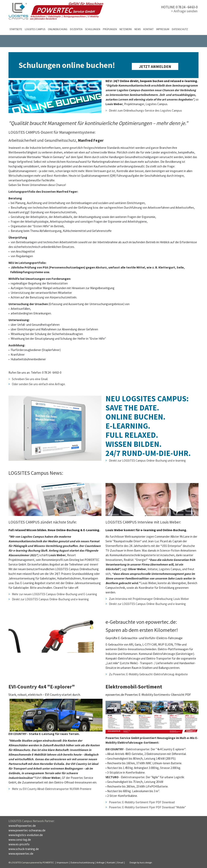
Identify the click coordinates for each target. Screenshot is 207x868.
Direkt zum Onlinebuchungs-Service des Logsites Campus (145, 110)
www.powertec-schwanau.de (27, 830)
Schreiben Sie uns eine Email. (30, 379)
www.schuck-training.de (24, 849)
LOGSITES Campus (35, 29)
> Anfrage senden (184, 11)
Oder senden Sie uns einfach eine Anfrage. (39, 384)
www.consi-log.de (20, 840)
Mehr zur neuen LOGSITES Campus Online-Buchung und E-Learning (54, 594)
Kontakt (148, 29)
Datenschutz (180, 29)
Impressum (163, 29)
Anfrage (100, 862)
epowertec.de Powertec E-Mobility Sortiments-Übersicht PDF (148, 695)
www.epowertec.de (21, 854)
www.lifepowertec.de (22, 826)
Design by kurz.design (141, 862)
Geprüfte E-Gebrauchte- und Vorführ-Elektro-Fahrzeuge (144, 638)
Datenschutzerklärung (82, 862)
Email (120, 862)
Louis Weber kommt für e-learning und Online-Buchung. (146, 530)
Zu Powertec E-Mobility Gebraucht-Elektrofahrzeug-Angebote (148, 674)
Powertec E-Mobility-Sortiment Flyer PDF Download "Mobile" (147, 807)
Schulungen (93, 29)
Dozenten (76, 29)
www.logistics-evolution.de (26, 835)
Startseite (16, 29)
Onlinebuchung (58, 29)
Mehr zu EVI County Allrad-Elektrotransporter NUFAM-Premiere (52, 789)
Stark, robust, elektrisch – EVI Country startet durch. (45, 695)
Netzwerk (126, 29)
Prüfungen (110, 29)
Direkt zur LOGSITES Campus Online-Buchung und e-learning (147, 460)
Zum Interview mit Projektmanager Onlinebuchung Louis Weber (149, 599)
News (138, 29)
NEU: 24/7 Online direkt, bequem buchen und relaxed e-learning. (152, 81)
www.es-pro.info (19, 844)
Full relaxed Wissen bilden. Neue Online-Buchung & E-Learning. (54, 530)
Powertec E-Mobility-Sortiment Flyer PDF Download (142, 802)
